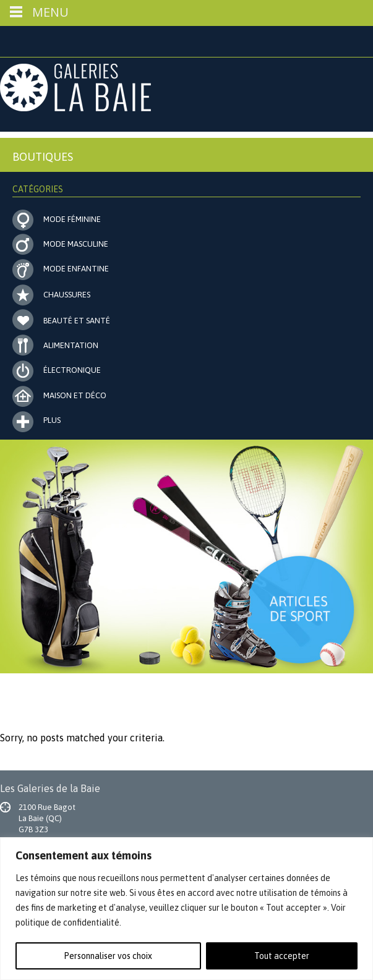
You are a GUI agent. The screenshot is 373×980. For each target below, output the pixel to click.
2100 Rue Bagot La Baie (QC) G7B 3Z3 (47, 818)
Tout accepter (282, 956)
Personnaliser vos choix (108, 956)
